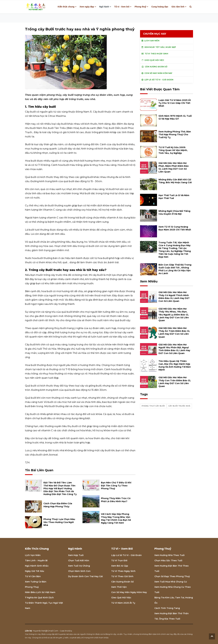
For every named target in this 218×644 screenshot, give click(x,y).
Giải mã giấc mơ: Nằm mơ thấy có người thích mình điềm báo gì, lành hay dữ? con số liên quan (174, 297)
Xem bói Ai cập (120, 566)
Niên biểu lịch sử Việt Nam (40, 592)
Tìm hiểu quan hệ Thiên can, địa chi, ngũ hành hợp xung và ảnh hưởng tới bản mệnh (175, 365)
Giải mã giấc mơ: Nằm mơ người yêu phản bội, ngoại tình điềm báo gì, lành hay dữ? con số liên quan (174, 349)
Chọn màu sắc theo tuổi (168, 560)
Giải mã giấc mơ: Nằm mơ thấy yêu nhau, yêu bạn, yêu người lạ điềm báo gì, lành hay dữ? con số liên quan (174, 315)
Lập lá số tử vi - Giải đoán (126, 555)
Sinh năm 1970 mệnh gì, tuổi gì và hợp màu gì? (175, 117)
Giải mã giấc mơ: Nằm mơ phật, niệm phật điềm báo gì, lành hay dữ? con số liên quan (174, 167)
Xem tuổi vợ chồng (79, 566)
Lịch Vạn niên (33, 555)
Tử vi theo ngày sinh (123, 571)
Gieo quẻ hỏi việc (121, 598)
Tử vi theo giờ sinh (122, 576)
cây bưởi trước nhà (179, 406)
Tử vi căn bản (33, 576)
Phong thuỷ (140, 7)
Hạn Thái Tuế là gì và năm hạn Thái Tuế (174, 197)
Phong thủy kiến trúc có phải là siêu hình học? (116, 500)
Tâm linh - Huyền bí (36, 560)
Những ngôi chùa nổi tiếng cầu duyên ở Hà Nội (174, 212)
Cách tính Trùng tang (167, 608)
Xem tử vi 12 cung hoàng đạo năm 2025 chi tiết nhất (175, 228)
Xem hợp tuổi (76, 555)
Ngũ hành (104, 7)
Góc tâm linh (178, 7)
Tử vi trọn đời (119, 560)
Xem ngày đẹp (87, 7)
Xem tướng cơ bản (36, 582)
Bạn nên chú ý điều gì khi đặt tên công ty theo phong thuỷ (116, 485)
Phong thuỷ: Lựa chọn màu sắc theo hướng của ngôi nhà (59, 522)
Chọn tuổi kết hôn (79, 560)
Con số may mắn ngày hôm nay (129, 592)
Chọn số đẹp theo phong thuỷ (172, 576)
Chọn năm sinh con (79, 571)
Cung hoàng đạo (160, 7)
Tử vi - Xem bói (122, 7)
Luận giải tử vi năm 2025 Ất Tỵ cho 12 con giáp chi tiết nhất (175, 103)
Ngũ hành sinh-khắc (37, 566)
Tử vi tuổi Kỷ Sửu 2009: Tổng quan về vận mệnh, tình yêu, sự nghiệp (173, 150)
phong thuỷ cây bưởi (153, 406)
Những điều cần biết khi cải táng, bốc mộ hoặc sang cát (175, 181)
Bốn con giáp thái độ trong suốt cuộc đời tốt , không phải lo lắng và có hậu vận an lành (175, 269)
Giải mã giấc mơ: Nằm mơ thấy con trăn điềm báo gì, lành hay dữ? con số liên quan (175, 382)
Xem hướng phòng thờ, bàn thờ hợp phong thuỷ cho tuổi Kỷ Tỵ (175, 134)
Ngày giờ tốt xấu (35, 571)
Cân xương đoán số (122, 582)
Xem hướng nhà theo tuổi (169, 555)
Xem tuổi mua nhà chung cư (171, 582)
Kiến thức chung (66, 7)
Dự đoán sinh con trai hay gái (85, 576)
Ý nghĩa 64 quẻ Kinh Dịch (39, 598)
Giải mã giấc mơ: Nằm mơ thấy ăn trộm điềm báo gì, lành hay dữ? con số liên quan (174, 333)
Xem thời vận (119, 587)
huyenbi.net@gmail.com (45, 631)
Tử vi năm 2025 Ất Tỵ (123, 603)
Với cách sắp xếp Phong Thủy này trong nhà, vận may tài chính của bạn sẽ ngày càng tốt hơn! (116, 518)
